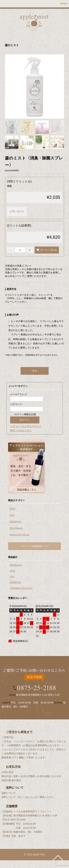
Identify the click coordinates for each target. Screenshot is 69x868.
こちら (31, 797)
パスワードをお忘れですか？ (26, 426)
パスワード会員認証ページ (35, 546)
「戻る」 (35, 371)
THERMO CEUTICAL (21, 588)
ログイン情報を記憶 (23, 414)
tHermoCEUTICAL (20, 535)
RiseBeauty (16, 565)
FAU (12, 515)
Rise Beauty (16, 528)
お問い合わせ (17, 211)
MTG (12, 509)
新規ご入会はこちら (21, 430)
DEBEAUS (15, 522)
